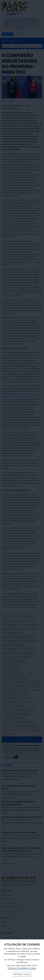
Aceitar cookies (22, 974)
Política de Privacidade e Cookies (22, 968)
